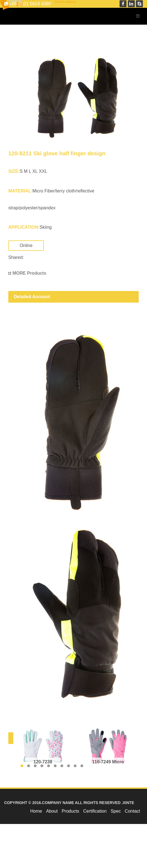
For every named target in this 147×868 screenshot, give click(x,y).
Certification (95, 811)
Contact (132, 811)
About (52, 811)
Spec (116, 811)
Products (70, 811)
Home (36, 811)
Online (31, 245)
